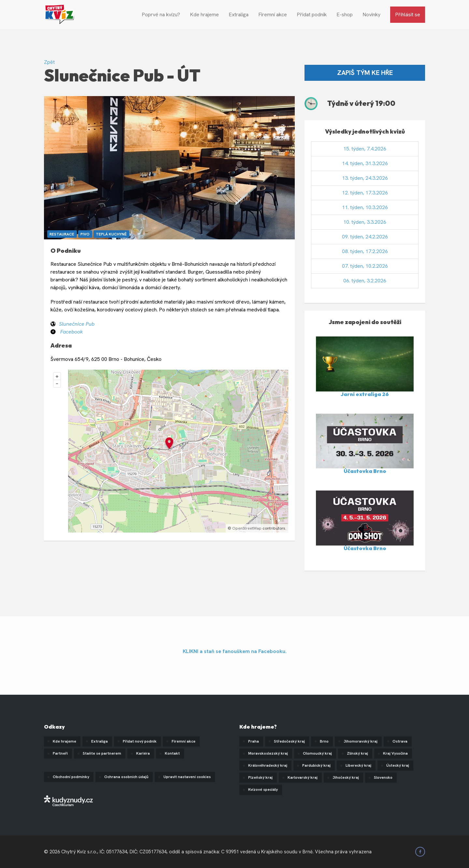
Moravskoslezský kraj (268, 753)
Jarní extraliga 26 (365, 394)
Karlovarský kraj (303, 777)
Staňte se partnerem (102, 753)
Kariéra (143, 753)
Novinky (371, 14)
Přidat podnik (312, 14)
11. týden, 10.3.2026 (365, 207)
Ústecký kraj (398, 765)
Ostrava (400, 741)
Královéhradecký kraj (268, 765)
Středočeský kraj (289, 741)
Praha (254, 741)
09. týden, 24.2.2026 (365, 237)
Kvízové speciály (263, 790)
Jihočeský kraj (346, 777)
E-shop (345, 14)
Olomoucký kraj (317, 753)
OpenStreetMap (247, 528)
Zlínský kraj (357, 753)
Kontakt (172, 753)
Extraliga (239, 14)
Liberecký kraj (358, 765)
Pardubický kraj (316, 765)
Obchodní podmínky (71, 777)
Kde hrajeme (204, 14)
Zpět (49, 62)
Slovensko (383, 777)
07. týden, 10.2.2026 (365, 266)
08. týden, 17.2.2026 (365, 251)
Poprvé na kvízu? (161, 14)
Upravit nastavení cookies (187, 777)
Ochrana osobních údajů (126, 777)
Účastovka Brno (365, 471)
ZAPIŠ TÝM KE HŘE (365, 73)
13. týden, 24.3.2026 (365, 178)
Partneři (60, 753)
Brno (324, 741)
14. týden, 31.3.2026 (365, 163)
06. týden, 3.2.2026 (365, 281)
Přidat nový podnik (140, 741)
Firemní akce (273, 14)
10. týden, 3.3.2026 (365, 222)
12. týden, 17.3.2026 (365, 193)
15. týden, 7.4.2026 (365, 149)
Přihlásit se (408, 14)
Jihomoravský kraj (361, 741)
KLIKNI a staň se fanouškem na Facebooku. (235, 651)
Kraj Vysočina (395, 753)
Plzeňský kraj (260, 777)
